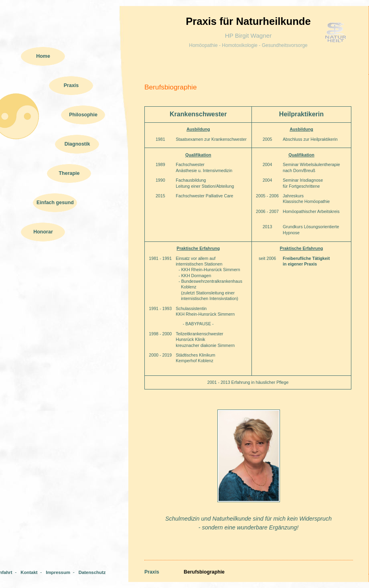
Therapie (69, 173)
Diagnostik (77, 144)
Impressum (58, 572)
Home (43, 56)
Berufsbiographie (204, 572)
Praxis (71, 85)
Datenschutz (92, 572)
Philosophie (83, 115)
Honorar (43, 232)
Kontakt (29, 572)
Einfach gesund (55, 203)
